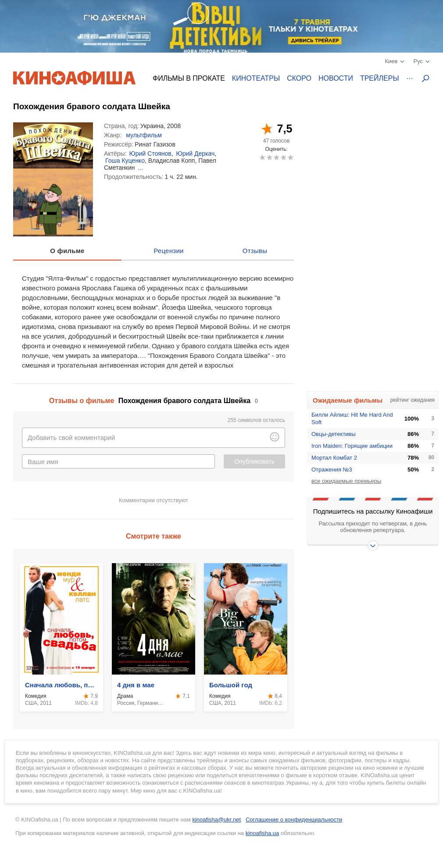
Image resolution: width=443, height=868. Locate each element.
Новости (336, 78)
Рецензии (169, 251)
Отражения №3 (332, 470)
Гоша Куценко (125, 161)
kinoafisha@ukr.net (216, 820)
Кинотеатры (256, 78)
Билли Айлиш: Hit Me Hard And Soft (352, 418)
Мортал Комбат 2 (334, 458)
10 (290, 157)
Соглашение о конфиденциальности (294, 820)
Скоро (299, 78)
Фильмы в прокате (189, 78)
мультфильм (144, 135)
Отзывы (255, 251)
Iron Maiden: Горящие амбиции (352, 446)
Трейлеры (380, 78)
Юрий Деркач (196, 154)
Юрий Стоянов (150, 154)
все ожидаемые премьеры (346, 481)
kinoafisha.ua (263, 833)
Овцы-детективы (334, 434)
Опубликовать (254, 461)
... (140, 168)
